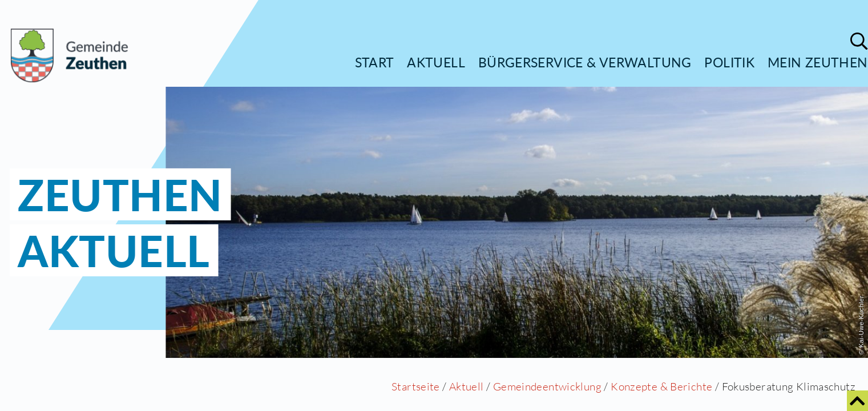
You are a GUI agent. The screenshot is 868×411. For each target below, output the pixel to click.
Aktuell (436, 62)
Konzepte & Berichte (661, 386)
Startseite (416, 386)
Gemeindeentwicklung (547, 386)
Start (375, 62)
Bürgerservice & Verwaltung (585, 62)
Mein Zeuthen (818, 62)
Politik (729, 62)
